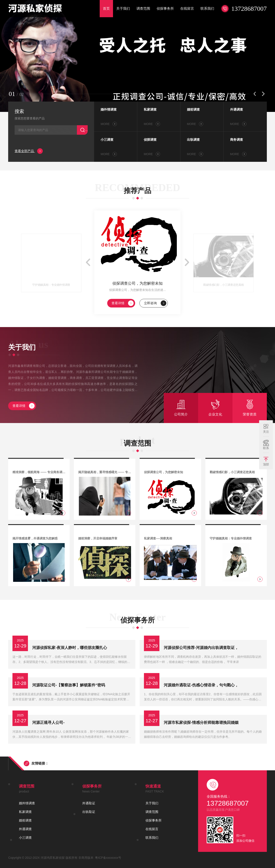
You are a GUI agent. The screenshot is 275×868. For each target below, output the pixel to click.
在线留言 (187, 8)
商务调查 (237, 140)
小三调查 (107, 140)
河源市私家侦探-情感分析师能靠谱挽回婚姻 (201, 723)
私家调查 (150, 109)
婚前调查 (193, 109)
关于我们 (123, 8)
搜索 (19, 111)
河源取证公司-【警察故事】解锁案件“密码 (69, 685)
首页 (106, 8)
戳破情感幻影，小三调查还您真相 (224, 285)
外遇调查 (237, 109)
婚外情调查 (109, 109)
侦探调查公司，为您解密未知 (137, 283)
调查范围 (143, 8)
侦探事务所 (165, 8)
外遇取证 (89, 803)
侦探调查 (150, 140)
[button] (255, 94)
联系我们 (207, 8)
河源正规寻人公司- (48, 723)
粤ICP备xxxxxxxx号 (108, 858)
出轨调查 (193, 140)
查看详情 (123, 303)
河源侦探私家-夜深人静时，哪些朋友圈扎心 (70, 648)
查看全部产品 (29, 151)
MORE (109, 124)
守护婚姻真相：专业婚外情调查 (51, 285)
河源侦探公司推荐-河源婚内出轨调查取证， (201, 648)
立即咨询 (155, 303)
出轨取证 (89, 812)
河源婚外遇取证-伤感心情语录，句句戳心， (201, 685)
